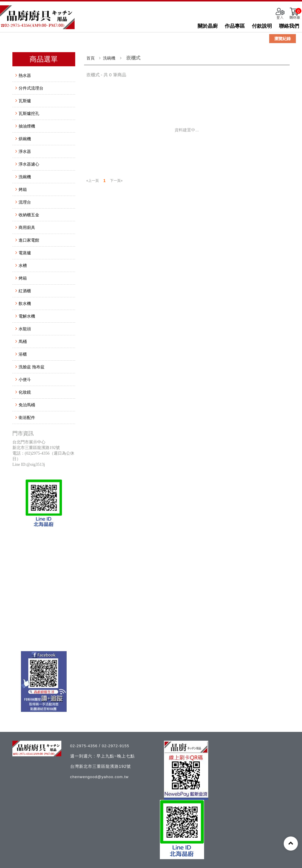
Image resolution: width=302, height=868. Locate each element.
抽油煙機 (27, 126)
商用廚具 (27, 227)
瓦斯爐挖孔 (29, 113)
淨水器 (25, 151)
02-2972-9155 (115, 746)
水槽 (23, 265)
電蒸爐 (25, 253)
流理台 (25, 202)
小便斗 (25, 379)
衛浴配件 (27, 418)
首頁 (91, 58)
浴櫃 (23, 354)
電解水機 (27, 316)
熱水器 (25, 75)
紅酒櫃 (25, 291)
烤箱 (23, 189)
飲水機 (25, 303)
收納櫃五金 (29, 215)
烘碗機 (25, 139)
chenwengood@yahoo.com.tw (99, 777)
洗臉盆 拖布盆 (32, 367)
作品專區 (235, 26)
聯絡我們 (289, 26)
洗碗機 (25, 177)
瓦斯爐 (25, 101)
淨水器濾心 (29, 164)
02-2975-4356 (85, 746)
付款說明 (262, 26)
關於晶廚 (208, 26)
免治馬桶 (27, 405)
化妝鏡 (25, 392)
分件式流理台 (31, 88)
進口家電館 (29, 240)
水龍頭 (25, 329)
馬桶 (23, 341)
